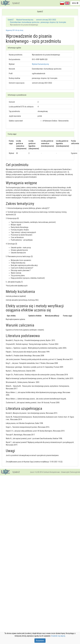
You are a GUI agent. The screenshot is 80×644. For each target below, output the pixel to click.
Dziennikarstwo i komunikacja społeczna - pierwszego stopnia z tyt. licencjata (38, 22)
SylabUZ (16, 3)
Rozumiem (40, 641)
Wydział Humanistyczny (25, 20)
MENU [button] (75, 3)
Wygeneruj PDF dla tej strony (15, 30)
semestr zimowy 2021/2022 (46, 20)
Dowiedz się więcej (58, 636)
